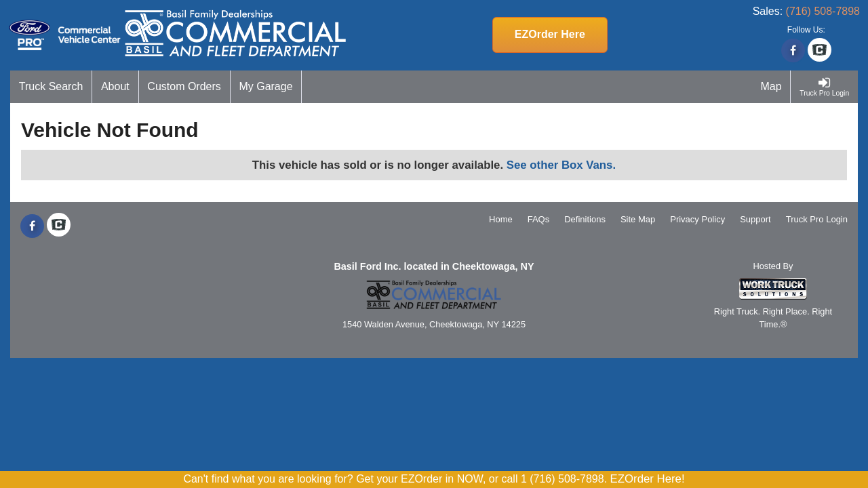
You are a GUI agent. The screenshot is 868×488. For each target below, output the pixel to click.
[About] (115, 87)
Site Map (638, 219)
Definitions (585, 219)
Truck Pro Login (817, 219)
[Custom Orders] (185, 87)
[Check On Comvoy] (820, 51)
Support (755, 219)
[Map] (772, 87)
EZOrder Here (550, 34)
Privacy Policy (697, 219)
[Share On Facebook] (793, 51)
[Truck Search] (51, 87)
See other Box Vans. (561, 165)
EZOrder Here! (648, 479)
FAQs (539, 219)
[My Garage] (267, 87)
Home (501, 219)
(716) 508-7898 (823, 11)
